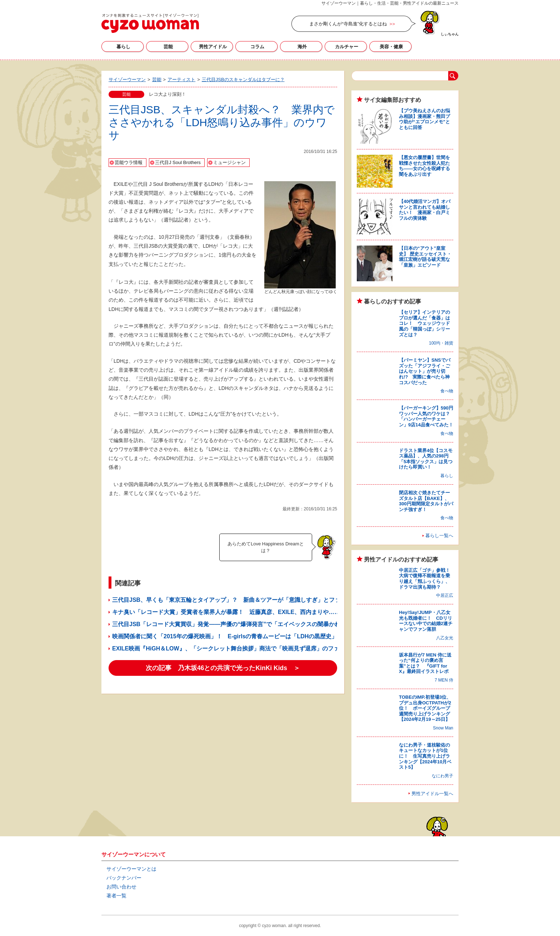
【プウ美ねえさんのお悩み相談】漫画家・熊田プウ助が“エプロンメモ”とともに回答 (424, 119)
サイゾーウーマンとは (131, 869)
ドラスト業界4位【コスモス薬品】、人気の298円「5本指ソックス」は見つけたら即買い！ (426, 459)
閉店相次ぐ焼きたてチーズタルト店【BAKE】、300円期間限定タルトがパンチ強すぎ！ (426, 501)
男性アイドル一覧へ (432, 794)
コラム (257, 47)
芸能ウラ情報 (129, 162)
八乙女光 (445, 638)
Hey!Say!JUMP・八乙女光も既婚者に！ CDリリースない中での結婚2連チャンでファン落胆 (426, 621)
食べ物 (447, 391)
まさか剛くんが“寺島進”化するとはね (348, 24)
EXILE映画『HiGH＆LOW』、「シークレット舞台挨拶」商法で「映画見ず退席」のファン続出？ (237, 648)
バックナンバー (124, 878)
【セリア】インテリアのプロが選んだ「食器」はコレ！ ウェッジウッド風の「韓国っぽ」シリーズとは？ (424, 323)
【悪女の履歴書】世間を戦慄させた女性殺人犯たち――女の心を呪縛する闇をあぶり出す (424, 166)
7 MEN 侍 (444, 680)
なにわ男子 (442, 776)
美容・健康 (391, 47)
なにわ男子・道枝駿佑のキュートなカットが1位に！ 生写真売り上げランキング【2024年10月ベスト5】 (425, 756)
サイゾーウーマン (150, 23)
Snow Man (443, 728)
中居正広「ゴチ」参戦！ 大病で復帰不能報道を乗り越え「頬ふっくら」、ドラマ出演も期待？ (427, 579)
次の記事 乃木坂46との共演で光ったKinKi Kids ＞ (223, 668)
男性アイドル (213, 47)
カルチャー (347, 47)
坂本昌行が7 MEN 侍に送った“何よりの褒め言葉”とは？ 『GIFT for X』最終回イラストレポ (425, 663)
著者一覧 (116, 896)
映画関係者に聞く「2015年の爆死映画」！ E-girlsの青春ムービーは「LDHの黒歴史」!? (227, 636)
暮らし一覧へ (439, 536)
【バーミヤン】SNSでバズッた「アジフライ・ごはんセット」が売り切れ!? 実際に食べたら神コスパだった (425, 371)
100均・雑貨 (441, 343)
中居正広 (445, 595)
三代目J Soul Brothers (178, 162)
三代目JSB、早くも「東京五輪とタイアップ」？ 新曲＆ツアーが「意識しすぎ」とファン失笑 (235, 600)
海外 (302, 47)
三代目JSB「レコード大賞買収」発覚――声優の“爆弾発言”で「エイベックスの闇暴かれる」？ (235, 624)
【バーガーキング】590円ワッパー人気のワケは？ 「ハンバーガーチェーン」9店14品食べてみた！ (427, 416)
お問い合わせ (121, 887)
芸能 (168, 47)
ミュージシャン (229, 162)
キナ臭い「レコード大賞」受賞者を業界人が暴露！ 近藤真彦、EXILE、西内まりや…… (226, 612)
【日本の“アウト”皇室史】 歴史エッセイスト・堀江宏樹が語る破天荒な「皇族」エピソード (425, 257)
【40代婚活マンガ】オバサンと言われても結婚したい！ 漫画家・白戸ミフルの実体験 (425, 210)
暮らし (123, 47)
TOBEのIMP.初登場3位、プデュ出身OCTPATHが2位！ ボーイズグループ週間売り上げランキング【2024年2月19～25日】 (425, 708)
